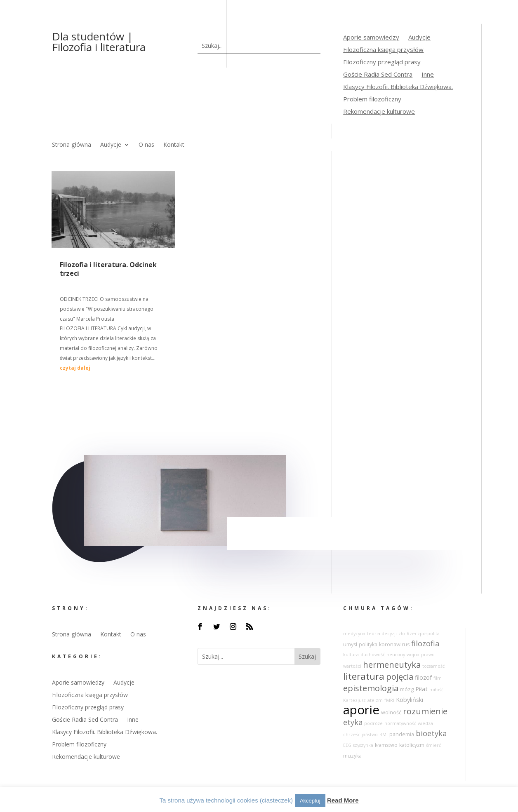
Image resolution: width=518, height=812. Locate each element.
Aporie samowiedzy (371, 38)
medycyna (354, 634)
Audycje (419, 38)
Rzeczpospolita (423, 634)
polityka (368, 644)
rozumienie (425, 711)
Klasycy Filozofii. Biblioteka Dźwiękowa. (398, 87)
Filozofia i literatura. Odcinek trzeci (108, 269)
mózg (407, 689)
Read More (343, 800)
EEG (347, 745)
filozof (423, 677)
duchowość (373, 655)
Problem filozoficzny (372, 100)
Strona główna (72, 145)
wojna (413, 655)
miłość (436, 690)
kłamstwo (386, 745)
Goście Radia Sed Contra (378, 75)
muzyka (352, 756)
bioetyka (431, 733)
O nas (146, 145)
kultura (351, 655)
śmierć (433, 745)
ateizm (375, 700)
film (438, 678)
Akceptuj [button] (310, 801)
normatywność (400, 723)
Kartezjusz (354, 700)
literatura (364, 676)
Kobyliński (410, 700)
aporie (361, 710)
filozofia (425, 643)
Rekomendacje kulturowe (379, 112)
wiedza (425, 723)
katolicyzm (412, 745)
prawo (428, 655)
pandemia (402, 734)
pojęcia (400, 677)
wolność (391, 712)
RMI (384, 735)
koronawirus (394, 644)
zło (402, 634)
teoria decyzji (382, 634)
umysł (350, 644)
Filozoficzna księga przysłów (383, 50)
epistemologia (371, 688)
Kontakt (174, 145)
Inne (428, 75)
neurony (396, 655)
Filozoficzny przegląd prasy (382, 62)
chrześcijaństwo (360, 735)
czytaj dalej (75, 368)
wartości (352, 666)
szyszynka (363, 745)
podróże (373, 723)
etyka (353, 722)
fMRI (389, 700)
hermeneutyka (392, 665)
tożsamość (433, 666)
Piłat (421, 689)
